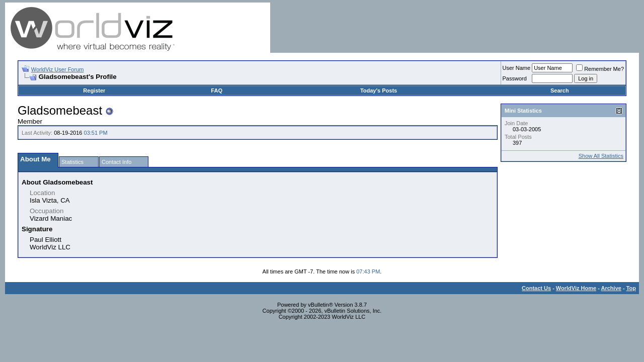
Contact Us (536, 288)
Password (515, 78)
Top (631, 288)
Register (94, 90)
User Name (517, 68)
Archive (611, 288)
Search (560, 90)
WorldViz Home (576, 288)
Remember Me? (600, 69)
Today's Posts (379, 90)
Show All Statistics (601, 156)
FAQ (217, 90)
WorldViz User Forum (58, 69)
